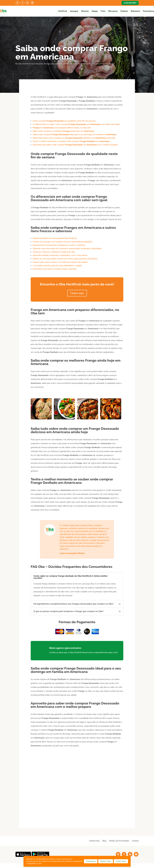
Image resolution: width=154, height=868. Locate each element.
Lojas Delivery (130, 3)
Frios (103, 11)
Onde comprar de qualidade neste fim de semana (64, 121)
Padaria (124, 11)
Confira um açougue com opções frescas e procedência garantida (62, 242)
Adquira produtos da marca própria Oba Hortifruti (55, 238)
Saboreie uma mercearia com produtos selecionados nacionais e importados (67, 249)
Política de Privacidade (119, 841)
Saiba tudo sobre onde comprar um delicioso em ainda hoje (74, 138)
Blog (104, 841)
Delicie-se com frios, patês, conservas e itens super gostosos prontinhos (65, 259)
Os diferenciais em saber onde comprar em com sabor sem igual (76, 124)
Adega (95, 11)
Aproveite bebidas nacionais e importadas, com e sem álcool (60, 255)
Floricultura (148, 11)
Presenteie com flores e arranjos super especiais (54, 269)
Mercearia (113, 11)
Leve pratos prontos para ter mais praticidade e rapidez (57, 266)
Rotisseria (135, 11)
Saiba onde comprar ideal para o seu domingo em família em (75, 135)
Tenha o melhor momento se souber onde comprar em (71, 141)
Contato (135, 841)
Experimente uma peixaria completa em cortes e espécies (59, 245)
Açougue (74, 11)
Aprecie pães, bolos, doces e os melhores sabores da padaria (60, 262)
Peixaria (85, 11)
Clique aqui (77, 293)
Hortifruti (63, 11)
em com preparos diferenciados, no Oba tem (62, 128)
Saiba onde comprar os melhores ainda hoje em (63, 131)
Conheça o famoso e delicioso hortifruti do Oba (54, 252)
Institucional (94, 841)
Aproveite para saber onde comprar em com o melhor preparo (75, 145)
